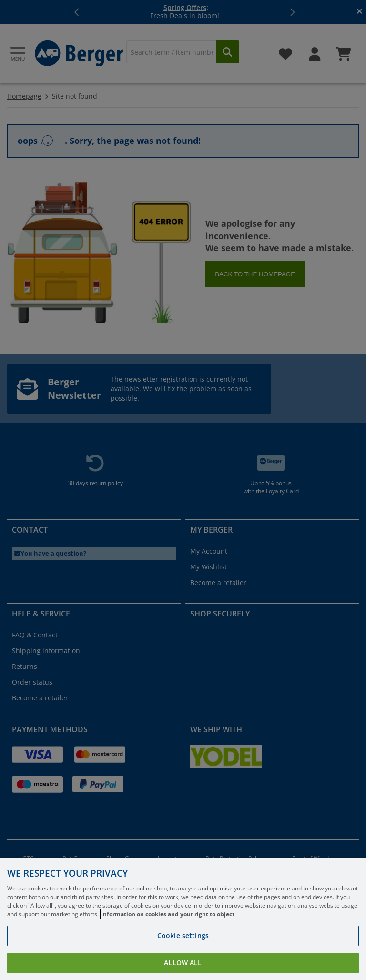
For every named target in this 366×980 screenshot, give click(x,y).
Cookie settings (183, 945)
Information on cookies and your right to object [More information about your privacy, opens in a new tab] (168, 923)
